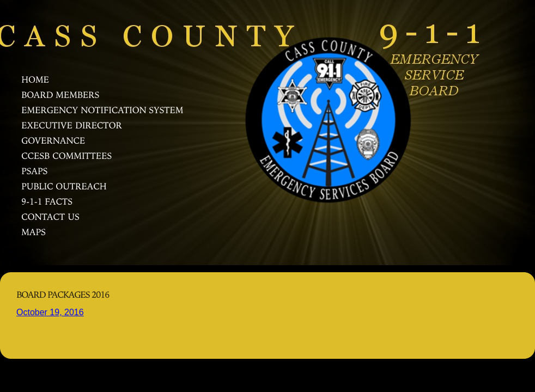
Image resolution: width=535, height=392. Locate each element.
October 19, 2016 (50, 312)
